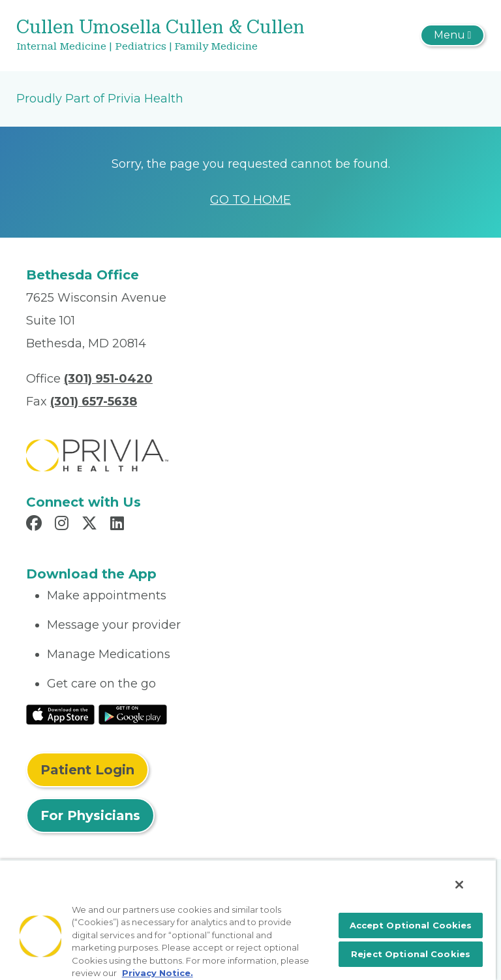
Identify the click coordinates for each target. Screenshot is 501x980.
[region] (248, 920)
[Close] (459, 885)
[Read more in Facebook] (36, 525)
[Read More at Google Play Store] (133, 714)
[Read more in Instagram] (64, 525)
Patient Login (87, 770)
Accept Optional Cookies (411, 925)
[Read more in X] (91, 525)
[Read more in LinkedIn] (119, 525)
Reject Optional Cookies (411, 954)
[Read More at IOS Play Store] (60, 714)
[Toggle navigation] (452, 35)
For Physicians (90, 815)
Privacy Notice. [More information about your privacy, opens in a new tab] (158, 973)
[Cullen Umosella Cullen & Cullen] (173, 36)
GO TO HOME (250, 200)
